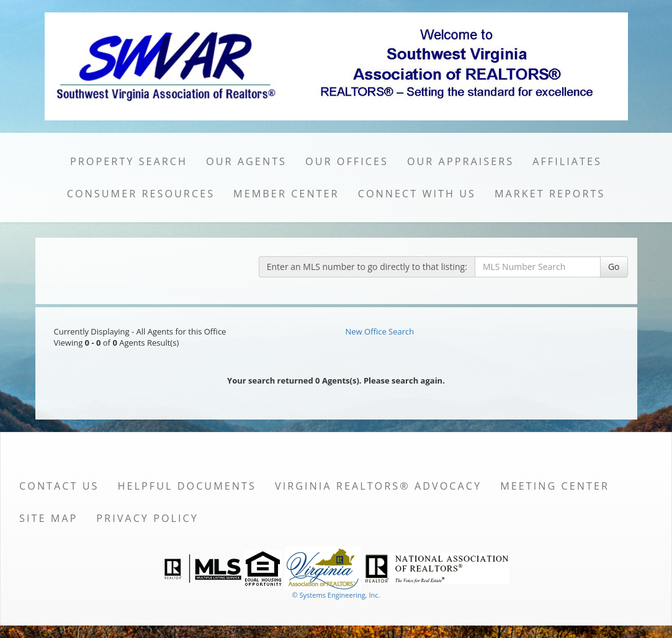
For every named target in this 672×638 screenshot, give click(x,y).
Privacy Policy (147, 518)
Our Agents (246, 161)
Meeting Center (555, 486)
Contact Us (59, 486)
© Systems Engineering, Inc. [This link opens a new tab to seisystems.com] (336, 595)
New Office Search (380, 331)
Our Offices (347, 161)
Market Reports (550, 194)
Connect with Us (417, 194)
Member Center (286, 194)
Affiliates (567, 161)
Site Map (48, 518)
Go (614, 267)
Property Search (129, 161)
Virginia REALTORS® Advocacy (378, 486)
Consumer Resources (141, 194)
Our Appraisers (460, 161)
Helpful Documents (187, 486)
